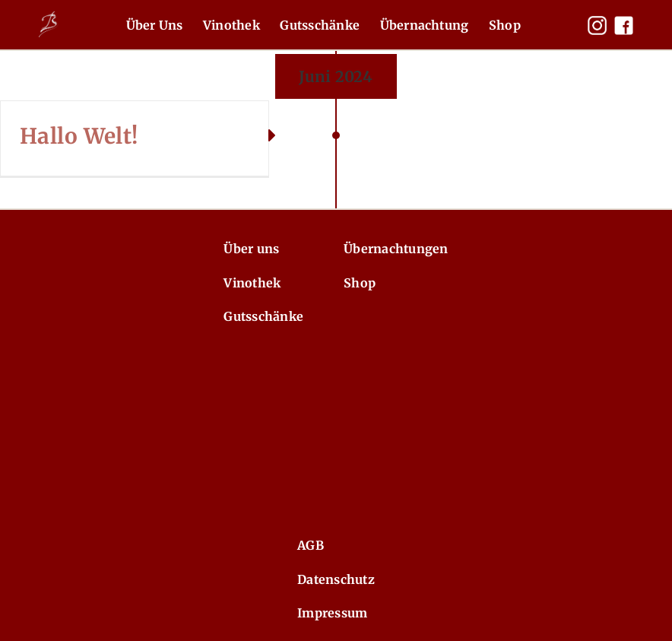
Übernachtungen (396, 249)
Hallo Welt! (79, 136)
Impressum (332, 613)
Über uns (251, 249)
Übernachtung (425, 25)
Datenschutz (336, 579)
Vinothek (231, 25)
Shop (505, 25)
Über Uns (155, 25)
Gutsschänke (320, 25)
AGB (311, 545)
